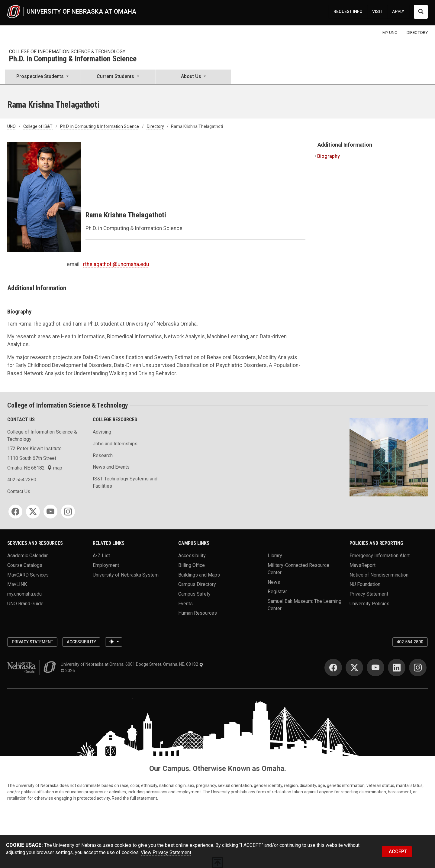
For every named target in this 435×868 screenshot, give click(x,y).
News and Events (111, 467)
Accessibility (192, 556)
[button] (42, 77)
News (274, 582)
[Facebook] (15, 512)
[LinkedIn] (397, 668)
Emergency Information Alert (380, 556)
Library (275, 556)
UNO (11, 126)
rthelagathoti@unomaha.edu (116, 264)
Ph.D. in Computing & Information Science (73, 59)
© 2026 (69, 671)
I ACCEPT (397, 852)
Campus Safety (194, 594)
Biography (329, 156)
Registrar (277, 592)
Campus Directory (197, 584)
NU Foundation (365, 584)
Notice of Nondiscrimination (379, 575)
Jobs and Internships (115, 444)
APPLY (398, 11)
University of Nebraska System (126, 575)
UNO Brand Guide (25, 603)
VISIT (377, 11)
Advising (102, 432)
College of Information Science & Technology (67, 52)
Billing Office (192, 565)
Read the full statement (134, 798)
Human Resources (198, 613)
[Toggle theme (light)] (114, 642)
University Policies (369, 603)
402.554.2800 (410, 642)
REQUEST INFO (348, 11)
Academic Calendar (27, 556)
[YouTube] (50, 512)
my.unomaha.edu (24, 594)
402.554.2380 (22, 480)
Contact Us (19, 491)
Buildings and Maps (199, 575)
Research (103, 455)
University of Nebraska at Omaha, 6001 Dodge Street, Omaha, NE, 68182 (132, 664)
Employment (106, 565)
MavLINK (17, 584)
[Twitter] (33, 512)
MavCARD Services (28, 575)
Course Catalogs (25, 565)
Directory (155, 126)
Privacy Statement (369, 594)
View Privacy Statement (166, 852)
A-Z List (101, 556)
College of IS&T (38, 126)
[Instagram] (68, 512)
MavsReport (362, 565)
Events (185, 603)
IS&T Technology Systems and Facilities (125, 482)
